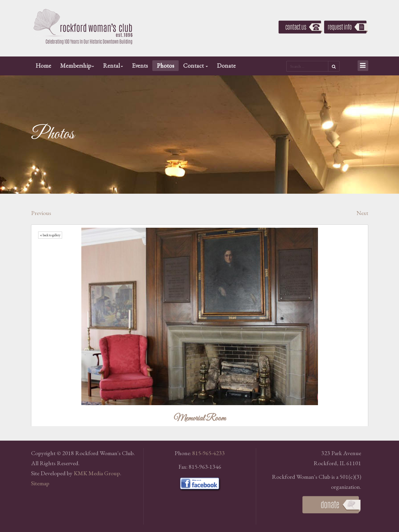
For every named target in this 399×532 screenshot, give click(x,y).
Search (334, 66)
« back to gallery (50, 235)
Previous (41, 213)
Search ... (286, 60)
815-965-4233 (209, 453)
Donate (226, 66)
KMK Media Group (97, 473)
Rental (113, 66)
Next (362, 213)
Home (43, 66)
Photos (165, 66)
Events (140, 66)
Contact (196, 66)
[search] (307, 66)
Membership (77, 66)
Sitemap (40, 483)
